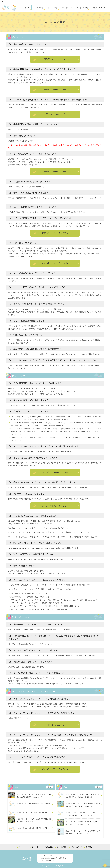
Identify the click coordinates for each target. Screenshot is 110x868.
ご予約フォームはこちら (55, 114)
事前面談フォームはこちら (55, 59)
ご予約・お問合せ (99, 8)
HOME (8, 30)
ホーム (27, 8)
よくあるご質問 (82, 8)
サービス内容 (39, 8)
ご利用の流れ (67, 8)
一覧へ (49, 787)
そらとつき (52, 866)
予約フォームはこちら (55, 725)
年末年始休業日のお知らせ (38, 812)
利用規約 (89, 847)
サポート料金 (53, 8)
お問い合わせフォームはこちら (55, 233)
